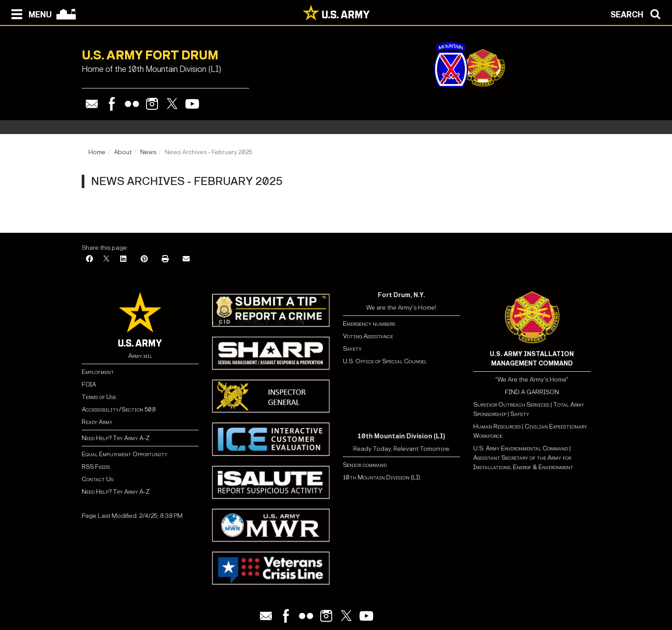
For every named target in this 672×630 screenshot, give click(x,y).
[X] (106, 259)
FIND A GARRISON (532, 392)
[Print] (165, 259)
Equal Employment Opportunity (125, 454)
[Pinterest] (144, 259)
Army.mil (140, 356)
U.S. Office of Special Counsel (385, 361)
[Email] (186, 259)
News (148, 152)
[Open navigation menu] (29, 13)
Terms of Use (99, 397)
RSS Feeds (96, 467)
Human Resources (497, 426)
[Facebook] (89, 259)
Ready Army (97, 422)
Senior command (365, 465)
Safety (352, 349)
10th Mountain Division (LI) (382, 477)
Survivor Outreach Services (511, 405)
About (123, 152)
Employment (98, 372)
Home (97, 152)
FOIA (89, 384)
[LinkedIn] (123, 259)
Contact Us (98, 479)
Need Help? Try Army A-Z (116, 438)
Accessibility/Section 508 (119, 409)
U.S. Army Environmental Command (521, 448)
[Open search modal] (638, 13)
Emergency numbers (369, 324)
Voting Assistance (368, 336)
